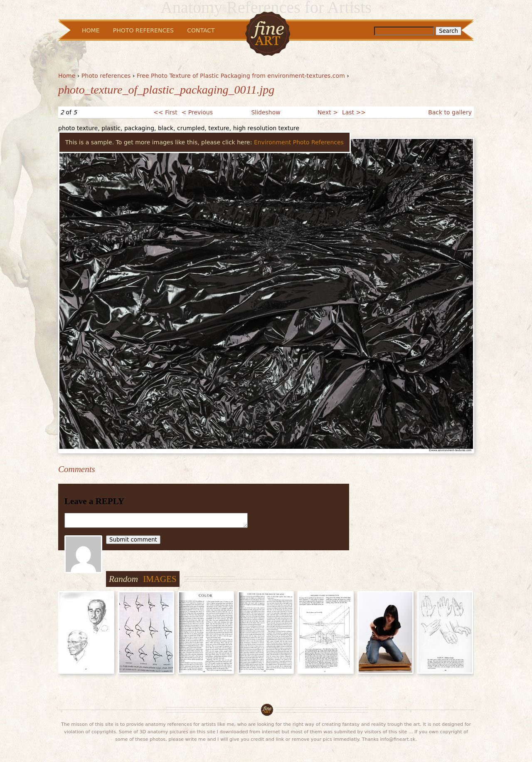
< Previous (197, 112)
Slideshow (266, 112)
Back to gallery (450, 112)
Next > (328, 112)
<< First (165, 112)
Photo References (143, 30)
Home (67, 76)
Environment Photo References (299, 142)
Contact (201, 30)
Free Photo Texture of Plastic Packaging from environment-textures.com (241, 76)
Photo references (106, 76)
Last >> (354, 112)
